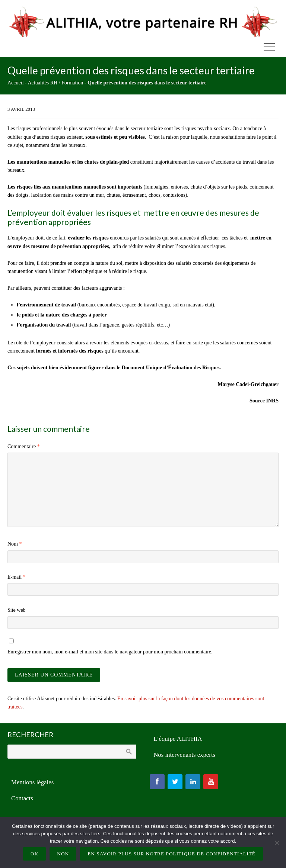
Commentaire (24, 446)
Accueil (16, 83)
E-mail (17, 577)
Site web (17, 610)
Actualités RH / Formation (55, 83)
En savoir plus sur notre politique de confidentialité (171, 854)
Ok (34, 854)
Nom (15, 544)
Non (63, 854)
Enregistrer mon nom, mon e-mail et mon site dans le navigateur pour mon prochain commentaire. (110, 652)
